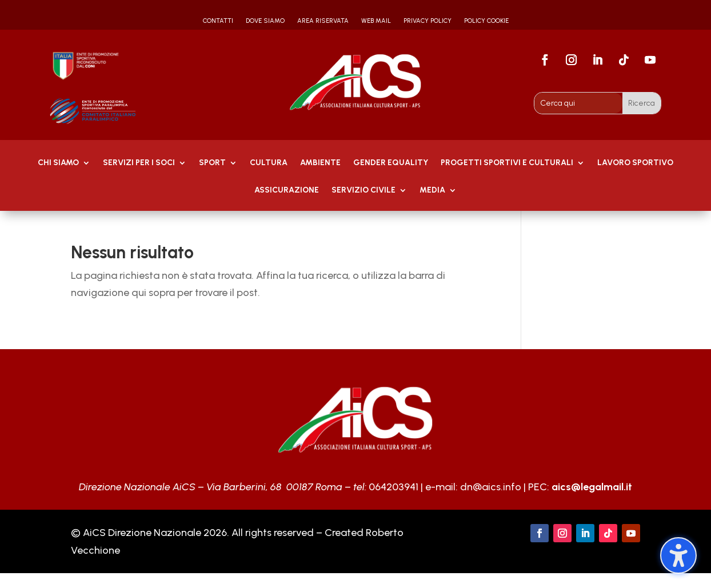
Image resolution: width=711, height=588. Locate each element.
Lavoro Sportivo (635, 163)
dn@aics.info (491, 487)
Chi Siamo (58, 163)
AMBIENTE (320, 163)
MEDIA (432, 191)
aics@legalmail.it (592, 487)
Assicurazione (287, 191)
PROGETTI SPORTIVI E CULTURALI (507, 163)
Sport (212, 163)
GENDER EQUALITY (391, 163)
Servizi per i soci (139, 163)
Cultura (269, 163)
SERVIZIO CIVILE (364, 191)
